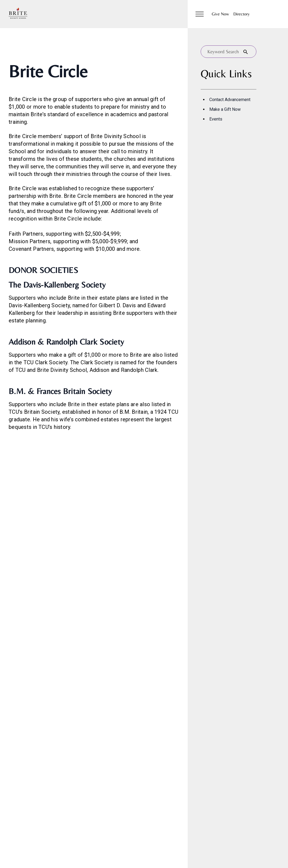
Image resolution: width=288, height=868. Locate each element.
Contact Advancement (230, 100)
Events (216, 119)
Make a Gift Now (225, 109)
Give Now (220, 14)
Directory (241, 14)
